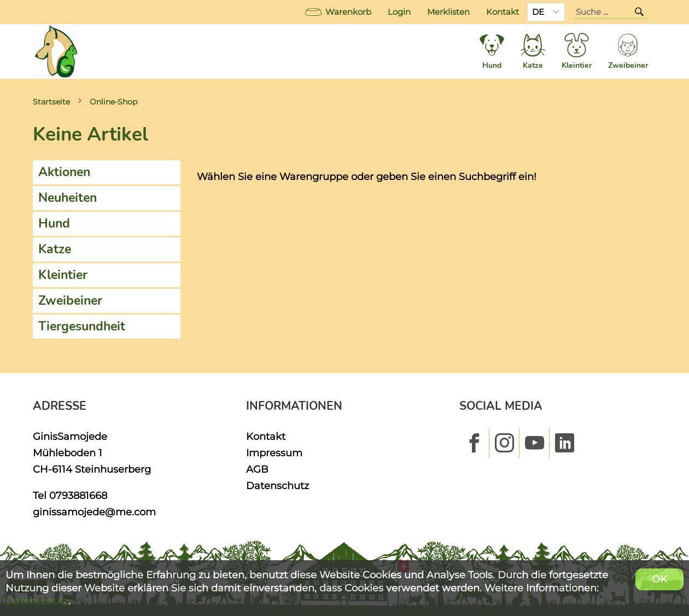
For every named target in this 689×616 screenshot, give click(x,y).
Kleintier (63, 275)
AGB (257, 469)
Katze (55, 249)
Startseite (51, 102)
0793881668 (78, 495)
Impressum (274, 453)
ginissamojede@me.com (94, 512)
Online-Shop (113, 102)
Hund (54, 223)
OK (659, 579)
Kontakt (503, 12)
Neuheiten (68, 198)
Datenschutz (278, 486)
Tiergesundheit (82, 326)
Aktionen (64, 172)
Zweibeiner (70, 301)
